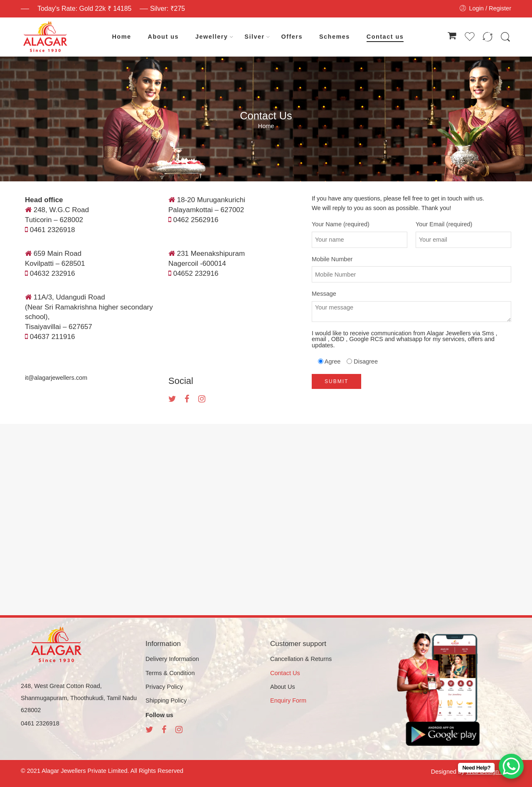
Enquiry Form (288, 700)
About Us (283, 687)
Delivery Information (172, 659)
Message (411, 294)
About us (163, 37)
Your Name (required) (360, 224)
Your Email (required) (463, 224)
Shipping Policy (166, 700)
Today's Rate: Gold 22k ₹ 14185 (84, 9)
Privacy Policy (164, 687)
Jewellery (212, 37)
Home (121, 37)
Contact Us (285, 673)
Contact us (385, 37)
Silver (254, 37)
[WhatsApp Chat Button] (511, 766)
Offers (292, 37)
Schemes (335, 37)
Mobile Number (411, 259)
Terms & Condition (170, 673)
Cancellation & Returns (301, 659)
